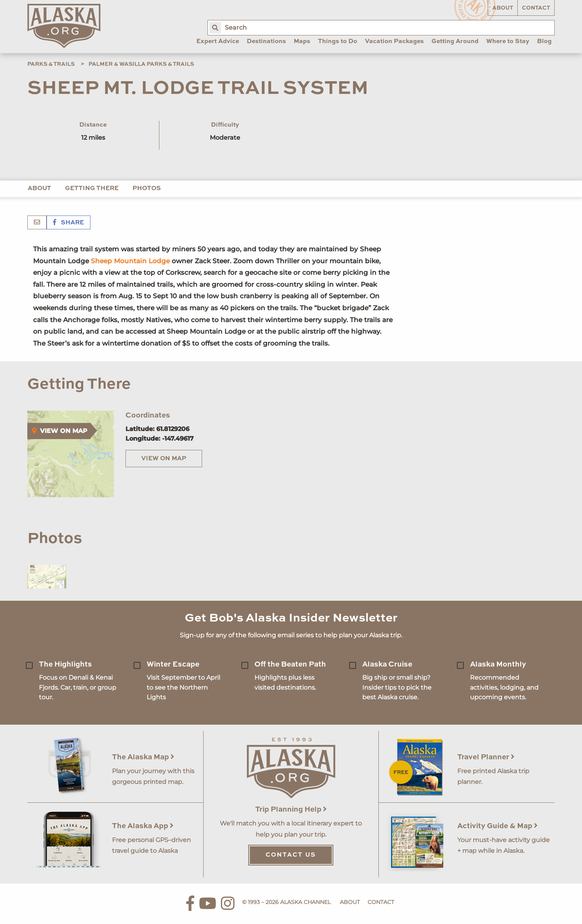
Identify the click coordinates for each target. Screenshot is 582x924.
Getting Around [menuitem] (455, 42)
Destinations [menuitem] (266, 42)
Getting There (92, 189)
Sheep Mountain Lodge (131, 261)
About (503, 8)
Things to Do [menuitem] (338, 42)
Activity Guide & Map (498, 826)
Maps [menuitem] (302, 42)
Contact (536, 8)
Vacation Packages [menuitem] (394, 42)
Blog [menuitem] (544, 42)
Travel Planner (486, 757)
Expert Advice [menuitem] (218, 42)
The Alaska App (143, 826)
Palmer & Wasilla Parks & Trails (141, 64)
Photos (147, 189)
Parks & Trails (51, 64)
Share (69, 223)
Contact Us (291, 855)
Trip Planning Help (291, 810)
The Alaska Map (143, 757)
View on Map (164, 459)
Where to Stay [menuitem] (508, 42)
